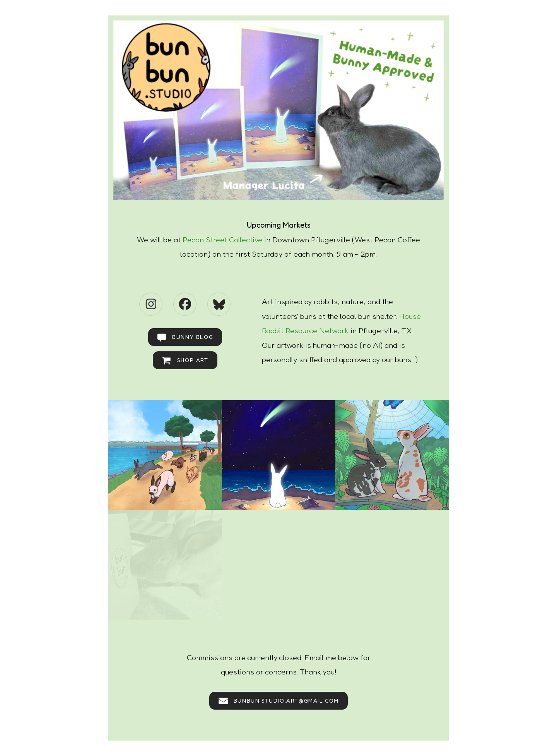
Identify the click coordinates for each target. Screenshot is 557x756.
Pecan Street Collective (222, 240)
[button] (151, 304)
